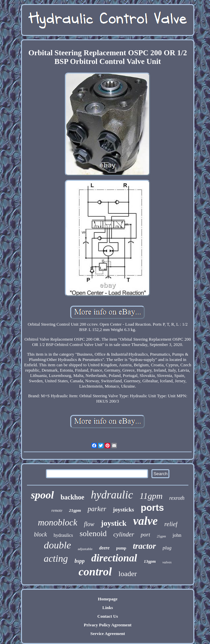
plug (167, 548)
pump (121, 548)
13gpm (150, 561)
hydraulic (112, 495)
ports (152, 508)
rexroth (177, 498)
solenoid (93, 533)
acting (56, 558)
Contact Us (108, 616)
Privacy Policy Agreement (108, 625)
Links (108, 608)
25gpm (161, 536)
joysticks (123, 510)
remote (57, 510)
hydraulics (63, 535)
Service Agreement (107, 634)
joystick (114, 523)
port (145, 535)
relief (171, 524)
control (95, 572)
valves (167, 562)
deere (104, 548)
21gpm (75, 510)
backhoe (72, 497)
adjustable (85, 549)
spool (42, 495)
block (40, 534)
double (58, 545)
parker (97, 509)
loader (128, 574)
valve (145, 521)
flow (89, 524)
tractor (144, 546)
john (177, 535)
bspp (80, 561)
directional (114, 558)
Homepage (108, 599)
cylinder (124, 534)
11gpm (151, 496)
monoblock (58, 522)
